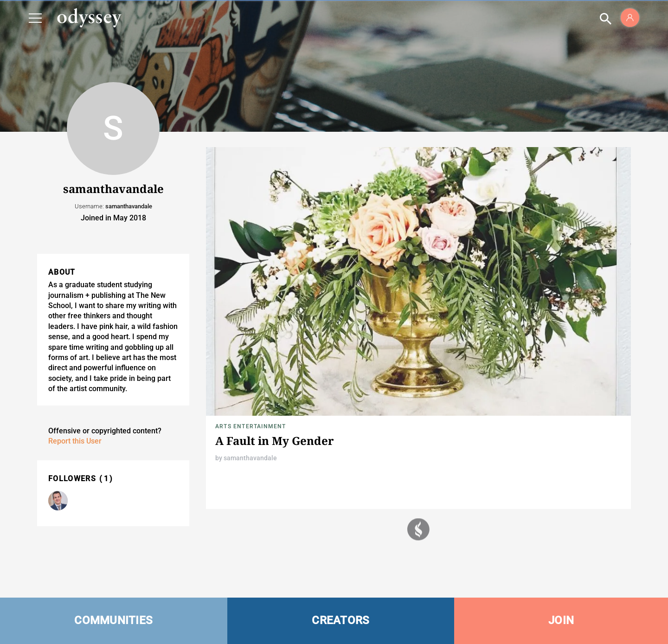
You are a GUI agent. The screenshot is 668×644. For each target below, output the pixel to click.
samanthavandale (250, 458)
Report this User (75, 441)
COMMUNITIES (113, 620)
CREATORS (340, 620)
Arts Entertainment (251, 426)
